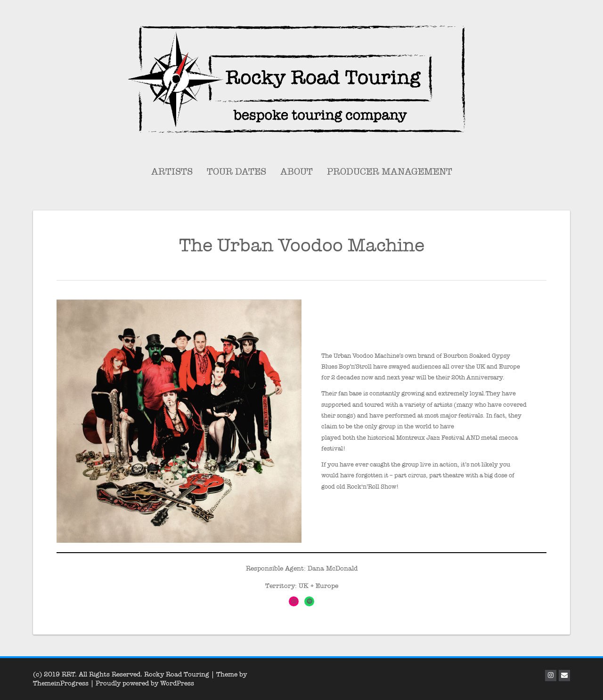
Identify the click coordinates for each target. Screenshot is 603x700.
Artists (172, 172)
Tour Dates (236, 172)
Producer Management (390, 172)
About (297, 172)
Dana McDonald (333, 568)
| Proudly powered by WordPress (142, 683)
